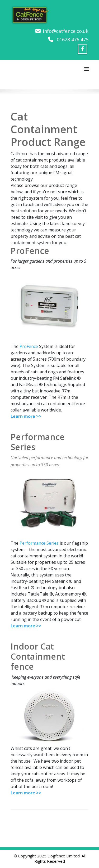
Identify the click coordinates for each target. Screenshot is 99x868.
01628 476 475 (73, 39)
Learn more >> (26, 416)
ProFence (29, 346)
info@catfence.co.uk (66, 31)
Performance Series (39, 543)
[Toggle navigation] (87, 69)
